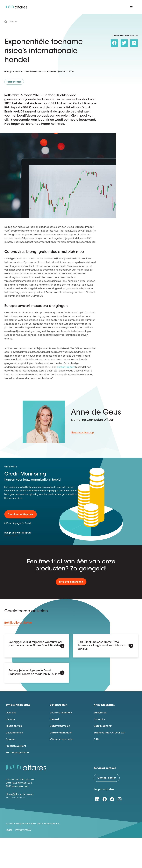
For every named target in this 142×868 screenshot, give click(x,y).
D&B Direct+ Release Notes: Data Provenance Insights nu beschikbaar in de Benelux (104, 646)
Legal (9, 830)
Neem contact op (82, 432)
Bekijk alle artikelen (18, 623)
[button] (131, 7)
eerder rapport (66, 367)
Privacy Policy (23, 830)
